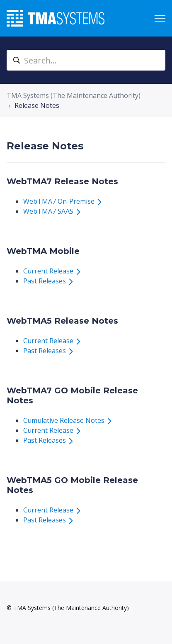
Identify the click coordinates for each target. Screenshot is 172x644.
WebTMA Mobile (43, 251)
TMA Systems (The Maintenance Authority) (74, 95)
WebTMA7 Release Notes (62, 181)
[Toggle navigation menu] (160, 18)
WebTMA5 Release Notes (62, 321)
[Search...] (86, 60)
